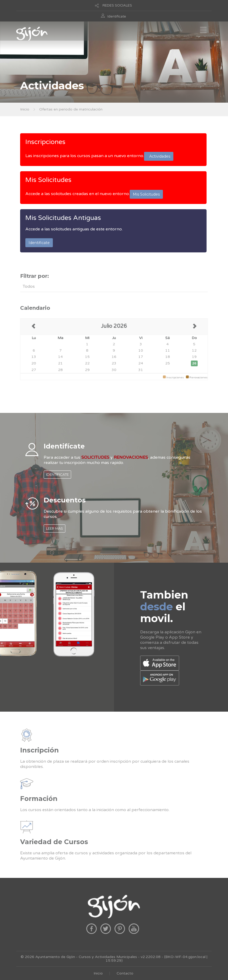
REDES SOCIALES (117, 5)
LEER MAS (55, 528)
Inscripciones (45, 142)
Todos (29, 286)
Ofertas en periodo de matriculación (71, 109)
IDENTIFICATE (57, 474)
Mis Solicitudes (48, 180)
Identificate (117, 16)
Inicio (25, 109)
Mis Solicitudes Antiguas (63, 218)
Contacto (125, 973)
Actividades (159, 156)
